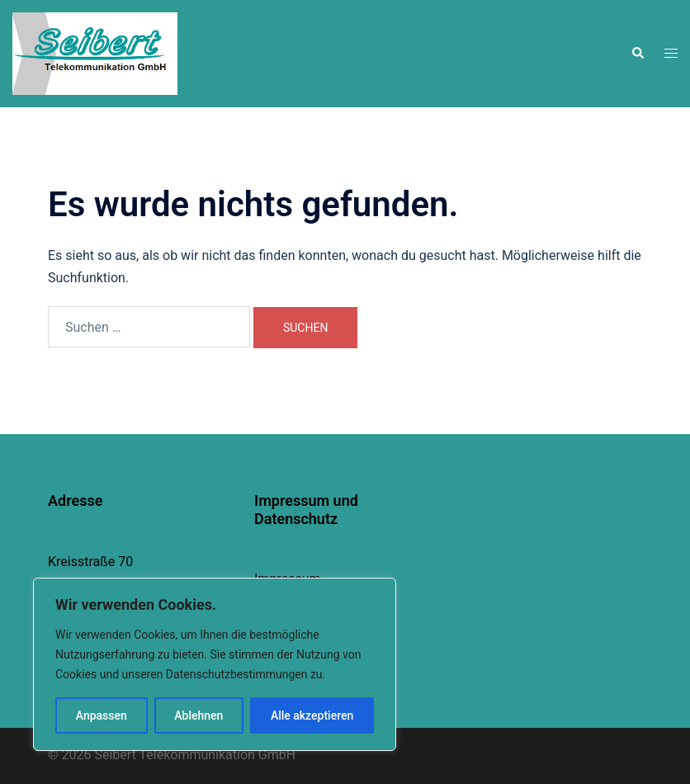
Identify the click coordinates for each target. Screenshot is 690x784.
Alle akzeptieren (312, 716)
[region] (215, 664)
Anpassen (102, 716)
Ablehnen (198, 716)
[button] (637, 54)
